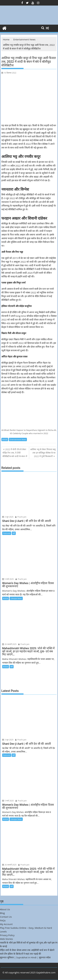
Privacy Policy (7, 935)
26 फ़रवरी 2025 (9, 644)
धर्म (14, 533)
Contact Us (6, 917)
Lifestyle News (16, 598)
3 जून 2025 (8, 517)
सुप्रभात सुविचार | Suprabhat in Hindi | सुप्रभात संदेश (25, 957)
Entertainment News (18, 439)
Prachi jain (21, 517)
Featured (7, 533)
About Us (5, 909)
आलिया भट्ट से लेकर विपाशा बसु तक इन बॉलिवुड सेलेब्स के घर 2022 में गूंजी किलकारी (43, 453)
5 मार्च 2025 (8, 579)
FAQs (3, 920)
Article (5, 439)
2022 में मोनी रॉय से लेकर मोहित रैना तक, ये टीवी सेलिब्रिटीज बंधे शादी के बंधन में (15, 453)
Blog (2, 913)
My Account (6, 924)
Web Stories (6, 939)
